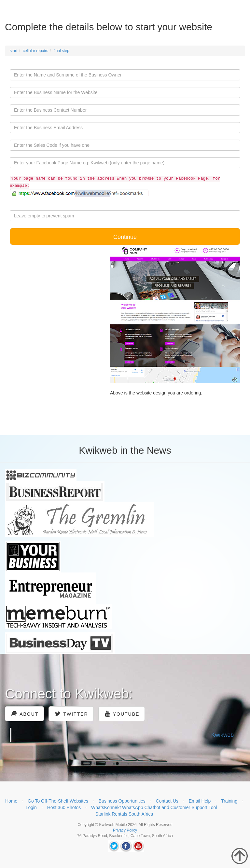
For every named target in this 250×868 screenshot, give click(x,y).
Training (229, 801)
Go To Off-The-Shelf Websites (58, 801)
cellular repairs (35, 51)
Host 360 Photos (64, 807)
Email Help (200, 801)
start (14, 51)
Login (31, 807)
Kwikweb (222, 735)
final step (62, 51)
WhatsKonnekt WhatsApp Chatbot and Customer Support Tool (154, 807)
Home (11, 801)
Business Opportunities (122, 801)
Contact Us (167, 801)
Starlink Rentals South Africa (124, 814)
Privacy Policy (125, 830)
